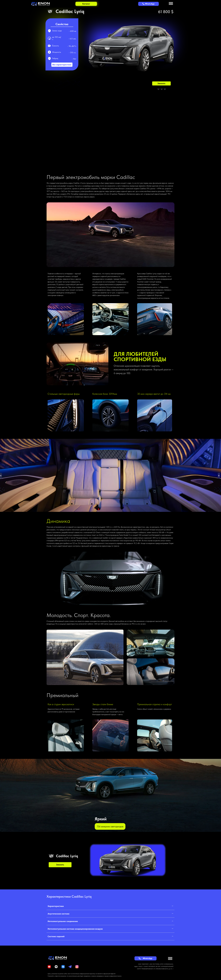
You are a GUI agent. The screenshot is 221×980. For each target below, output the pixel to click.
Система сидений (56, 937)
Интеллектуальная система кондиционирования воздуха (75, 929)
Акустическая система (58, 914)
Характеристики (56, 907)
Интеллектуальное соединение (63, 922)
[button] (110, 907)
